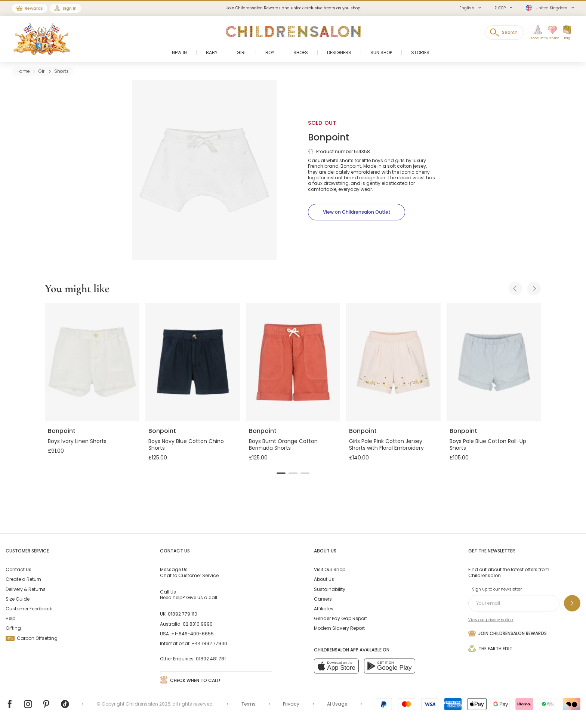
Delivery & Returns (26, 589)
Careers (323, 599)
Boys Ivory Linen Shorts (77, 441)
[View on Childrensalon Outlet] (357, 212)
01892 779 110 (183, 614)
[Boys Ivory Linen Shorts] (92, 362)
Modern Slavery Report (339, 628)
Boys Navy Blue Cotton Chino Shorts (186, 444)
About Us (324, 579)
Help (10, 618)
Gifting (13, 628)
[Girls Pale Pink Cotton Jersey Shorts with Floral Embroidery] (393, 362)
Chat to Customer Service (189, 572)
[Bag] (567, 33)
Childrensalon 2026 (148, 704)
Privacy (291, 704)
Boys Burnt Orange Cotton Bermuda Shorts (283, 444)
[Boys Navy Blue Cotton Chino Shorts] (193, 362)
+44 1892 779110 (209, 643)
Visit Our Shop (330, 569)
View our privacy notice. (491, 620)
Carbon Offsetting (32, 638)
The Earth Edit (490, 648)
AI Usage (337, 704)
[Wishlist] (550, 33)
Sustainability (330, 589)
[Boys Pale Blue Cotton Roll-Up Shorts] (494, 362)
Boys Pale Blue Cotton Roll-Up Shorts (488, 444)
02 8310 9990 (198, 624)
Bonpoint (329, 137)
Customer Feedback (29, 609)
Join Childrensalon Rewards (508, 633)
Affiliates (324, 609)
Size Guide (18, 599)
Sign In (70, 8)
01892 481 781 (211, 659)
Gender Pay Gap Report (340, 618)
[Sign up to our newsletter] (572, 603)
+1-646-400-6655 (192, 634)
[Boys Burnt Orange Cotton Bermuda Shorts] (293, 362)
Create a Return (23, 579)
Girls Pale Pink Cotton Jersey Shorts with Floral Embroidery (386, 444)
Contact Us (18, 569)
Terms (249, 704)
